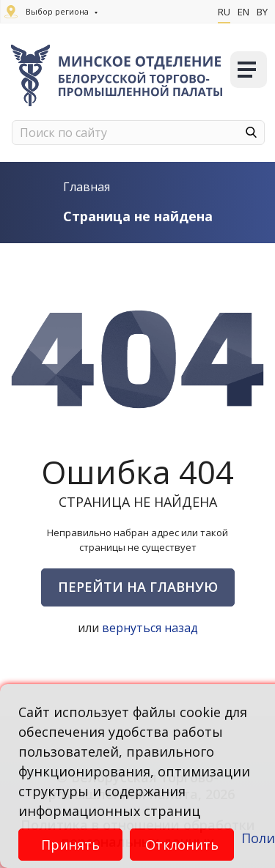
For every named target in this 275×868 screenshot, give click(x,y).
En (243, 12)
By (262, 12)
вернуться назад (150, 628)
